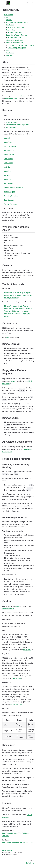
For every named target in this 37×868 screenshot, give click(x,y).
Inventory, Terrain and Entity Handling (21, 45)
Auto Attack (8, 159)
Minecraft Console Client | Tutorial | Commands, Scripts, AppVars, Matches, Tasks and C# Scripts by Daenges (18, 309)
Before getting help (15, 33)
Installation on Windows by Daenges (17, 293)
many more (27, 650)
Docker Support (10, 192)
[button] (4, 3)
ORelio (22, 96)
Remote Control (10, 151)
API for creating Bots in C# (14, 188)
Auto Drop (8, 179)
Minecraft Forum (11, 98)
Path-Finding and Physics (17, 48)
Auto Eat (7, 167)
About (8, 17)
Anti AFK (7, 138)
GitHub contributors (17, 704)
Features (9, 20)
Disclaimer (10, 53)
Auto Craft (8, 171)
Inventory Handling (11, 196)
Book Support (9, 200)
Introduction (9, 15)
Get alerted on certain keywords (17, 125)
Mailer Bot (8, 175)
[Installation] (18, 862)
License (9, 55)
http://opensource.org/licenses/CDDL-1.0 (17, 842)
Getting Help (11, 30)
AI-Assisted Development (15, 40)
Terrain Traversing (11, 204)
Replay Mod (8, 184)
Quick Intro (10, 25)
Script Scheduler (10, 146)
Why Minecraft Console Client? (17, 22)
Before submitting (14, 38)
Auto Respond (11, 127)
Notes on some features (15, 43)
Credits (9, 50)
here (8, 337)
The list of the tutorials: (16, 27)
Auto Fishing (9, 163)
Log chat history (12, 122)
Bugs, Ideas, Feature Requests (17, 35)
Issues (13, 381)
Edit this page (7, 850)
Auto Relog (8, 142)
